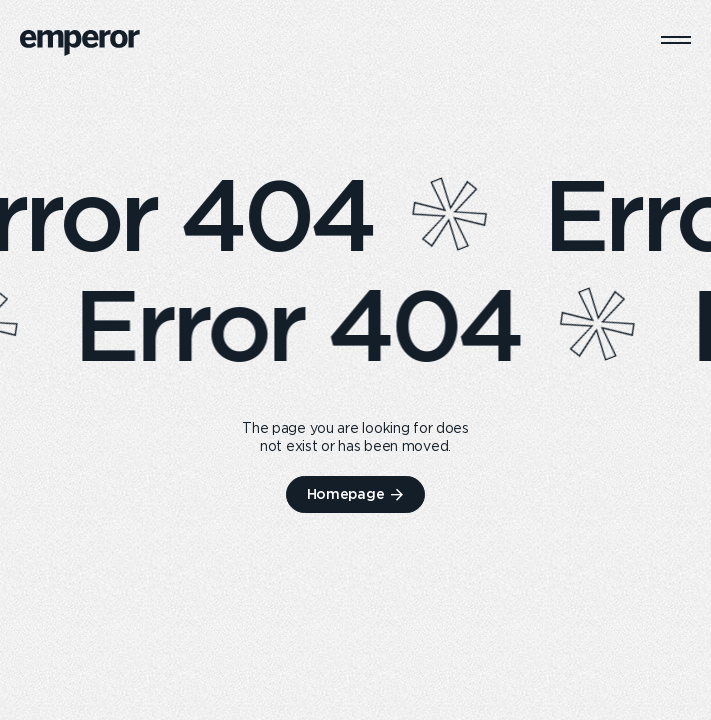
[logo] (80, 43)
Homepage (346, 494)
